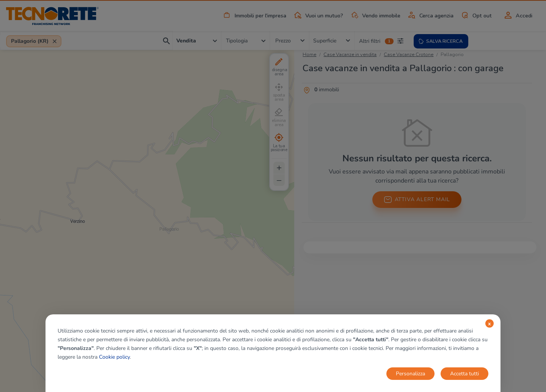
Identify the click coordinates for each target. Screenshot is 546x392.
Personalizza (410, 374)
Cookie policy (114, 357)
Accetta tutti (464, 374)
